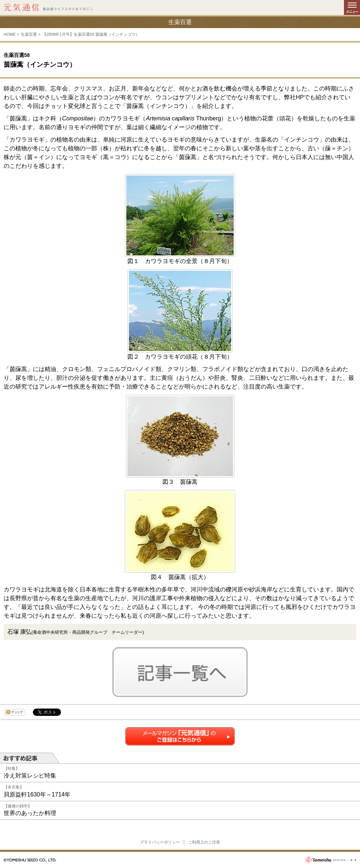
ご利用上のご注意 (204, 842)
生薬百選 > (30, 34)
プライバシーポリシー (160, 842)
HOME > (11, 34)
